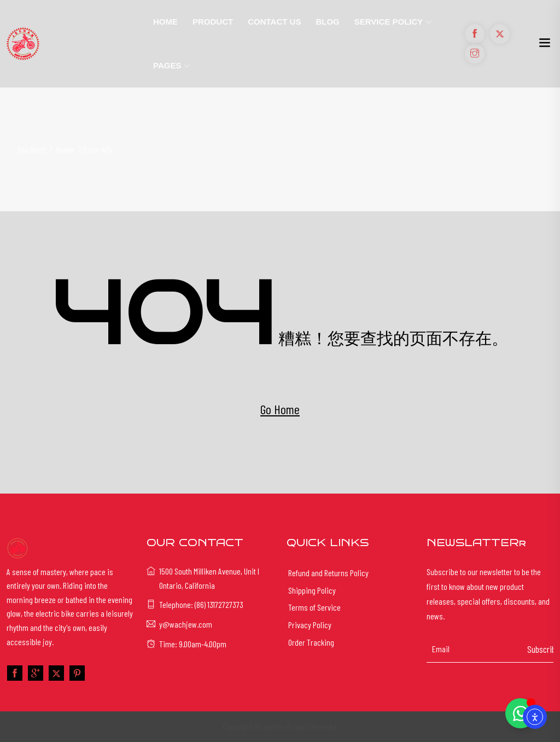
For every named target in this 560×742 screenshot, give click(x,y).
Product (213, 22)
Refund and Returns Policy (328, 573)
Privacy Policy (310, 625)
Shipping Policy (312, 590)
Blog (327, 22)
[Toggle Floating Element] (520, 713)
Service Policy (389, 22)
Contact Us (274, 22)
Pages (167, 65)
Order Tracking (311, 642)
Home (165, 22)
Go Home (280, 409)
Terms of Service (314, 607)
